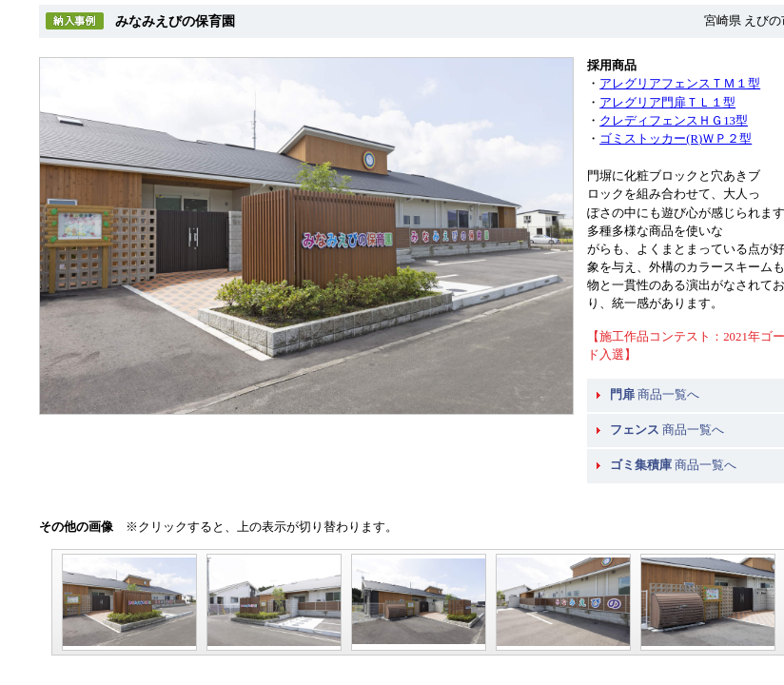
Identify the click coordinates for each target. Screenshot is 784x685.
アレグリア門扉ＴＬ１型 (667, 103)
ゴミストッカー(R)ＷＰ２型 (676, 139)
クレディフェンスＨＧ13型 (674, 121)
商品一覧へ (655, 395)
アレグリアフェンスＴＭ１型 (680, 84)
